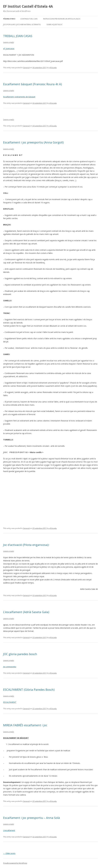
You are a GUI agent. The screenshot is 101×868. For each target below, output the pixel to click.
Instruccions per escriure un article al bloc (62, 19)
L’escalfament (9, 830)
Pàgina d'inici (9, 19)
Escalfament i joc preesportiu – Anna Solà (31, 818)
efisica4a (53, 68)
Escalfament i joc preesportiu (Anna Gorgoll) (33, 142)
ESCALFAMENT (10, 702)
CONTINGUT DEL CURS (29, 19)
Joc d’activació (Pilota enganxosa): (26, 545)
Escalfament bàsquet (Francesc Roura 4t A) (32, 84)
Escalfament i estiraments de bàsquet (19, 97)
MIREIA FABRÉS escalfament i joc (25, 725)
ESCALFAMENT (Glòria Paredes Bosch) (29, 689)
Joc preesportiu (10, 667)
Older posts (9, 853)
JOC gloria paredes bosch (20, 654)
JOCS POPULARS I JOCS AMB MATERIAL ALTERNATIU (22, 25)
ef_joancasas (9, 49)
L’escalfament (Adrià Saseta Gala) (26, 612)
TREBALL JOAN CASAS (18, 36)
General (26, 68)
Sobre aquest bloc (55, 25)
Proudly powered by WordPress (15, 863)
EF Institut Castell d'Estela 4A (28, 6)
